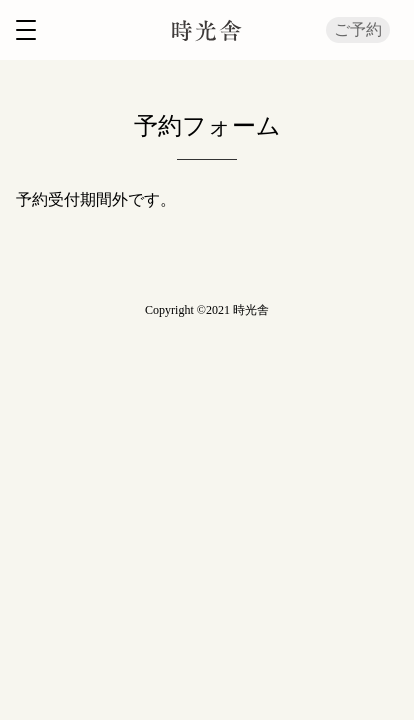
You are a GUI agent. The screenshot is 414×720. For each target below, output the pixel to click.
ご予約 (358, 29)
